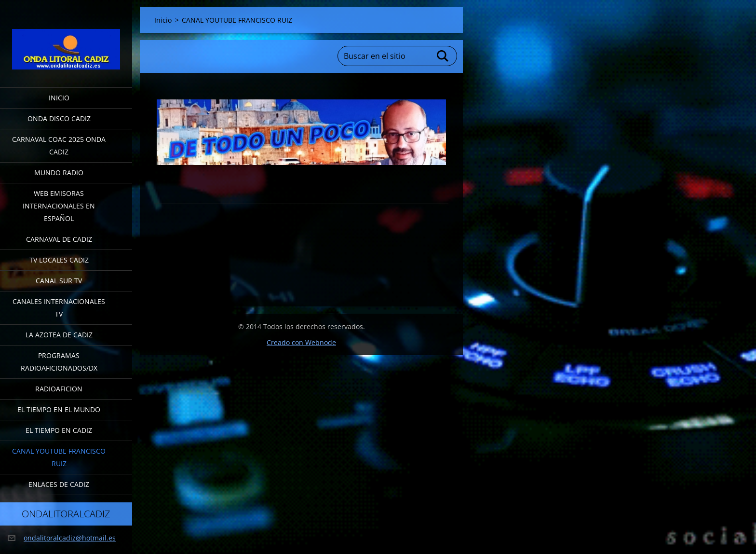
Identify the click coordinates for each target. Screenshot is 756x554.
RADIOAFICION (59, 389)
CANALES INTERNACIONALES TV (59, 308)
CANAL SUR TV (59, 281)
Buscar (443, 56)
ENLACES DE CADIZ (59, 484)
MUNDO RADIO (59, 173)
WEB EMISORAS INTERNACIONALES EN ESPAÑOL (59, 206)
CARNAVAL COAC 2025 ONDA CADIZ (59, 145)
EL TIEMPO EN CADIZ (59, 430)
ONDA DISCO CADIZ (59, 118)
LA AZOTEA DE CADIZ (59, 335)
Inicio (59, 98)
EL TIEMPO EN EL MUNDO (59, 409)
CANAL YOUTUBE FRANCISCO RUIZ (59, 457)
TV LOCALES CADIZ (59, 260)
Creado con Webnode (301, 342)
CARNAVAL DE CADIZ (59, 239)
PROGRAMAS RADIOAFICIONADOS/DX (59, 362)
